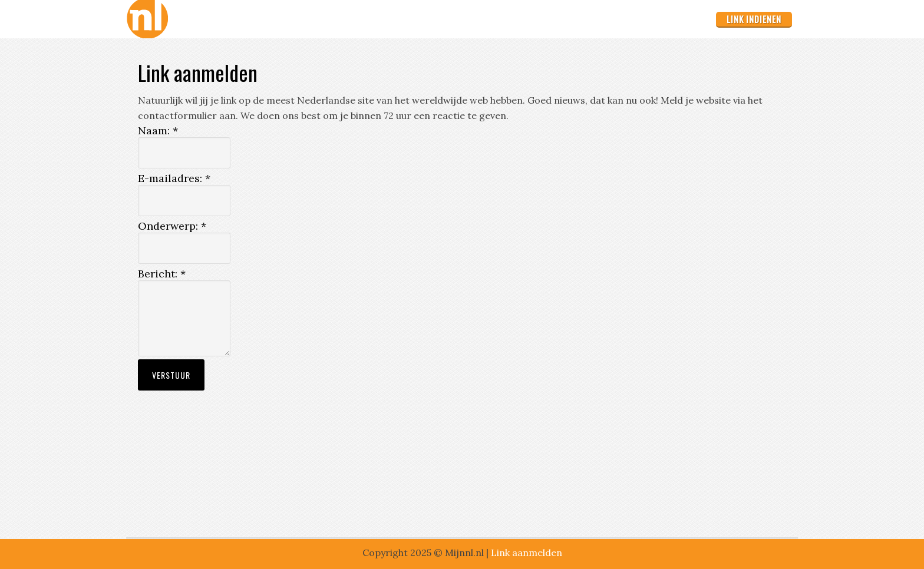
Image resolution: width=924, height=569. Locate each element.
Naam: (158, 130)
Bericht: (162, 274)
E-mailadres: (174, 178)
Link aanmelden (527, 553)
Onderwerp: (172, 226)
